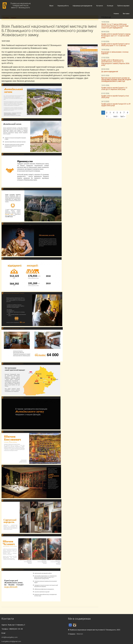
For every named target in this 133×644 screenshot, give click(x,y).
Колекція (110, 6)
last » (123, 116)
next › (116, 116)
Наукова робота (63, 6)
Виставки (126, 14)
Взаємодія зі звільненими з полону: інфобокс (115, 53)
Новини (116, 14)
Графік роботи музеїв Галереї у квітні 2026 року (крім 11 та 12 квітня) (115, 45)
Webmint (80, 634)
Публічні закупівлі (123, 6)
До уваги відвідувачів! (110, 71)
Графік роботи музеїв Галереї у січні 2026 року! (115, 97)
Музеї (51, 6)
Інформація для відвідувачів (82, 6)
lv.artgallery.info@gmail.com (11, 641)
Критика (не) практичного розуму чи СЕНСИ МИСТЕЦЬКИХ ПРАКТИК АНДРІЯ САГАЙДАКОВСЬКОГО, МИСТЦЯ (116, 80)
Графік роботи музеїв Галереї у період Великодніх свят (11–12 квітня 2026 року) (116, 36)
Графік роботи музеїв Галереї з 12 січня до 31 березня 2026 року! (114, 89)
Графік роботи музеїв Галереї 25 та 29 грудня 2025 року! (116, 105)
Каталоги (100, 6)
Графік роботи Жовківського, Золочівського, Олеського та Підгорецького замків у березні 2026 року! (115, 63)
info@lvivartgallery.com (10, 637)
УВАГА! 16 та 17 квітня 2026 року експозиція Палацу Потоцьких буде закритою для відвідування (115, 26)
